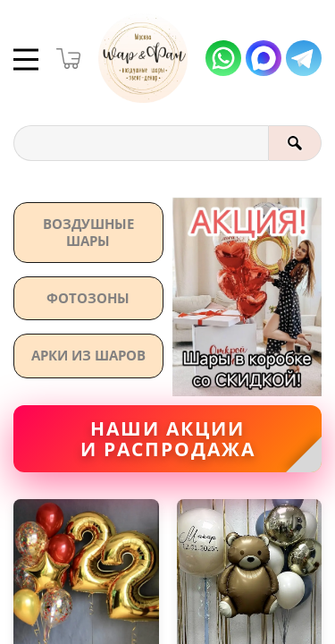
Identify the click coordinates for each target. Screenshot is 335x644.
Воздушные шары (88, 232)
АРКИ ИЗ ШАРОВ (88, 355)
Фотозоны (88, 298)
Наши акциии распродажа (168, 439)
